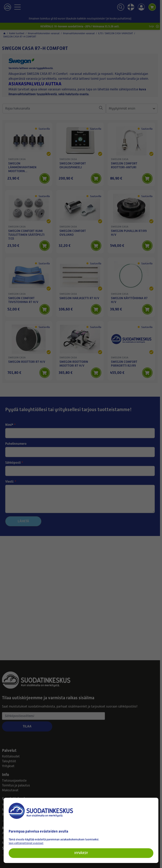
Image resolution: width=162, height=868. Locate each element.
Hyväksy (81, 853)
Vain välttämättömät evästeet (26, 843)
